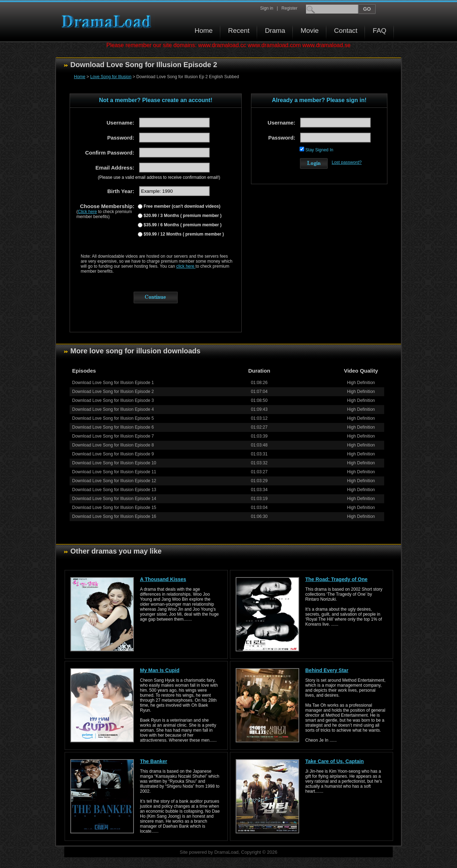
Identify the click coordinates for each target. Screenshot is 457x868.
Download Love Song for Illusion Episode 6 (113, 427)
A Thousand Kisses (163, 579)
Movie (310, 31)
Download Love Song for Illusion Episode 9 (113, 454)
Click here (87, 212)
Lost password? (347, 162)
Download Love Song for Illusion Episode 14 (114, 499)
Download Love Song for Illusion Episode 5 (113, 418)
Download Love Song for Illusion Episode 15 (114, 508)
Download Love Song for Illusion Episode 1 (113, 383)
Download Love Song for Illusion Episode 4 (113, 409)
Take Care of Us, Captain (335, 761)
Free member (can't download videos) (181, 206)
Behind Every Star (327, 670)
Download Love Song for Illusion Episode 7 (113, 436)
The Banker (154, 761)
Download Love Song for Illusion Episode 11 (114, 472)
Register (289, 8)
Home (204, 31)
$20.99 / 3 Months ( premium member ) (182, 216)
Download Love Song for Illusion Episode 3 (113, 400)
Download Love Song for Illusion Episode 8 (113, 445)
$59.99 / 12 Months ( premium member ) (183, 234)
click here (186, 266)
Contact (346, 31)
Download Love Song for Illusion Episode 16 (114, 516)
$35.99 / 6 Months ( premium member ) (182, 225)
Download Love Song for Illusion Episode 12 (114, 481)
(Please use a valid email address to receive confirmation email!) (159, 177)
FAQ (380, 31)
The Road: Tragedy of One (336, 579)
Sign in (267, 8)
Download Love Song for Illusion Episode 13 (114, 490)
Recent (239, 31)
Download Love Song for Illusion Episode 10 (114, 463)
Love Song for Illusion (111, 77)
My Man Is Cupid (160, 670)
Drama (275, 31)
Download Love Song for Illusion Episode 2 (113, 392)
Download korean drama (108, 22)
